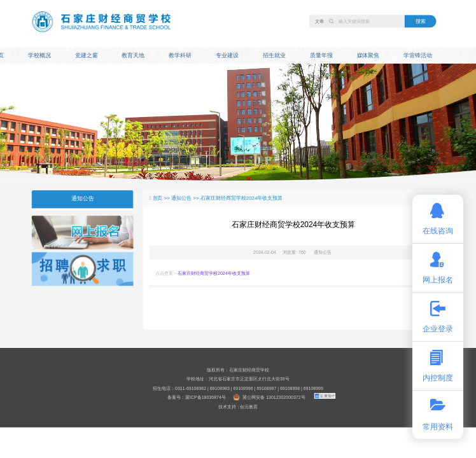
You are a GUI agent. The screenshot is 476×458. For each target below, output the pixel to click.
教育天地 (133, 55)
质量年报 (321, 55)
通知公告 (83, 198)
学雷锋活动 (418, 55)
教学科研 (180, 55)
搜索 (421, 21)
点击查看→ (202, 273)
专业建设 (227, 55)
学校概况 (39, 55)
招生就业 (274, 55)
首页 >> (162, 198)
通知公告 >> (186, 198)
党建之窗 (87, 55)
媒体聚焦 (368, 55)
